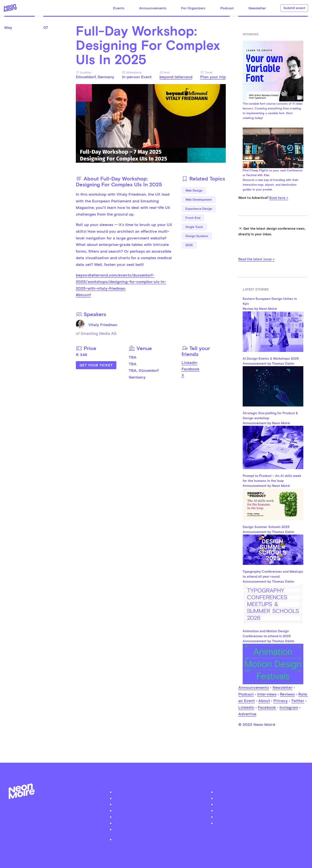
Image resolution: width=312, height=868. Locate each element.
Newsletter (257, 8)
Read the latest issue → (256, 259)
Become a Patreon (158, 829)
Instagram (289, 707)
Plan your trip (213, 77)
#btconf (83, 295)
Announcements (153, 8)
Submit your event (158, 804)
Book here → (279, 198)
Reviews (287, 694)
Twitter (298, 701)
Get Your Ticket (96, 365)
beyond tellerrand (176, 77)
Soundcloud (259, 810)
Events (119, 8)
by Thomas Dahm (156, 849)
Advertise (247, 714)
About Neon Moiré (158, 792)
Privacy (281, 701)
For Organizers (193, 8)
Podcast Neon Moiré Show (158, 798)
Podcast (227, 8)
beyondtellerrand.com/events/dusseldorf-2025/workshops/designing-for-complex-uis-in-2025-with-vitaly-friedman (121, 282)
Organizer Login (158, 810)
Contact (158, 823)
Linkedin (189, 363)
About (264, 701)
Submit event (294, 8)
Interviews (267, 694)
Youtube (259, 823)
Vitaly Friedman (103, 325)
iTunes (259, 817)
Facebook (191, 369)
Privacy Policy (158, 839)
